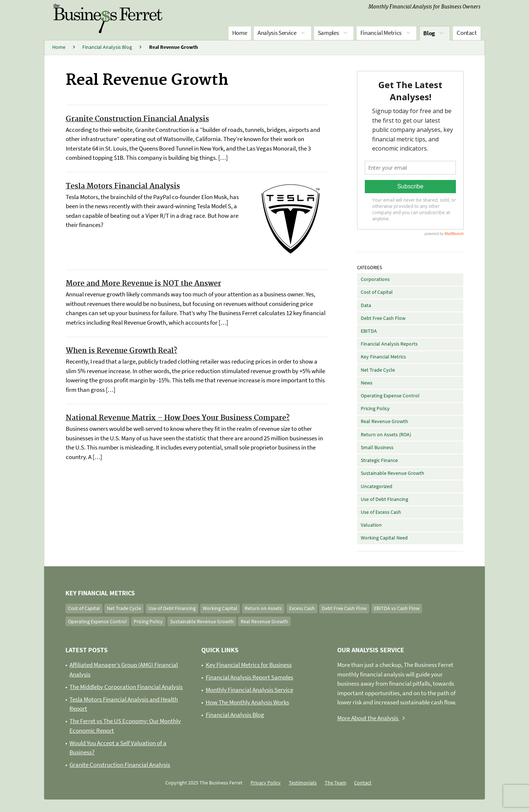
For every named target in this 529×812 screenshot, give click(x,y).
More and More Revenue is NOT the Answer (143, 284)
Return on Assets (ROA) (386, 434)
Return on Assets (263, 608)
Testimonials (303, 783)
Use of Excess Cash (381, 512)
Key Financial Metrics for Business (249, 665)
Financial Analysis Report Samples (249, 677)
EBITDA (369, 331)
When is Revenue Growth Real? (122, 351)
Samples (334, 33)
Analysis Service (282, 33)
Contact (467, 33)
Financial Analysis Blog (235, 715)
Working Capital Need (384, 538)
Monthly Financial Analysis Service (249, 690)
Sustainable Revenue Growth (393, 473)
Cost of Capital (377, 292)
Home (240, 33)
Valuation (371, 525)
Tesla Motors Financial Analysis (123, 186)
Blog (434, 33)
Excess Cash (302, 608)
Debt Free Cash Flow (383, 318)
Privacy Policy (266, 783)
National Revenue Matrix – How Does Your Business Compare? (178, 418)
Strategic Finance (379, 460)
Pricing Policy (375, 408)
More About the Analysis (373, 718)
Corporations (375, 279)
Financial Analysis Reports (389, 344)
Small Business (377, 447)
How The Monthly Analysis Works (247, 702)
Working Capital (220, 608)
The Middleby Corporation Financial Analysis (126, 687)
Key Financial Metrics (383, 357)
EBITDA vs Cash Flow (397, 608)
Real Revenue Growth (384, 421)
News (367, 383)
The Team (336, 783)
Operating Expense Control (390, 396)
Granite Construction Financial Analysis (137, 119)
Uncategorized (377, 486)
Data (366, 305)
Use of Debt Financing (384, 499)
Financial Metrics (386, 33)
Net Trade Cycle (378, 370)
